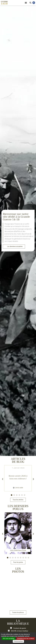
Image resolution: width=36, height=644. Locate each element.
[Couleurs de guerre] (11, 628)
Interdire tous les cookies (26, 639)
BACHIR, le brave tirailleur (20, 631)
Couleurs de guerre (20, 628)
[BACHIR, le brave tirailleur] (9, 631)
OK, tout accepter (9, 639)
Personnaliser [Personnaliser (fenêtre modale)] (18, 641)
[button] (26, 3)
